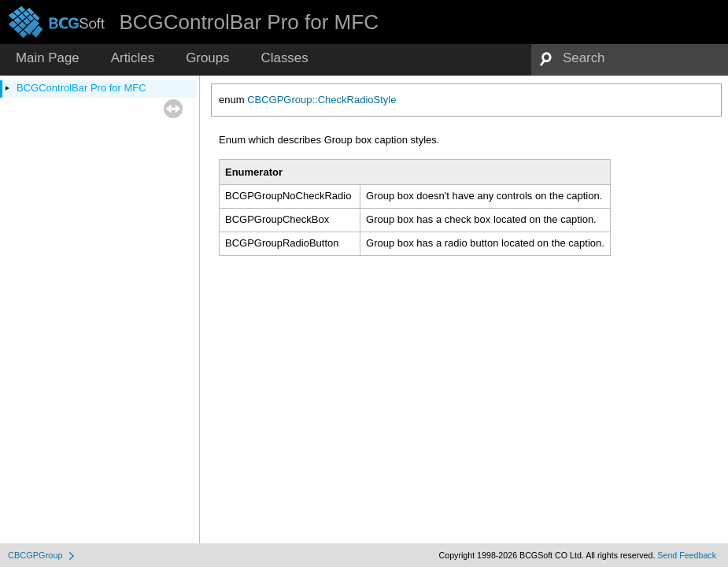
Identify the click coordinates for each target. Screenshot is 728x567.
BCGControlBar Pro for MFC (81, 88)
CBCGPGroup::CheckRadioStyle (322, 100)
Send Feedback (687, 555)
